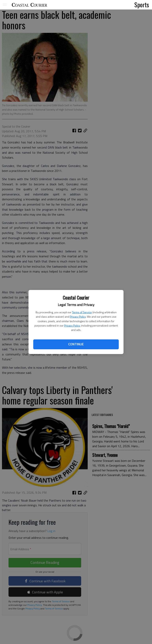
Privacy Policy (78, 317)
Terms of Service (82, 312)
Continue (76, 344)
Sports (142, 5)
